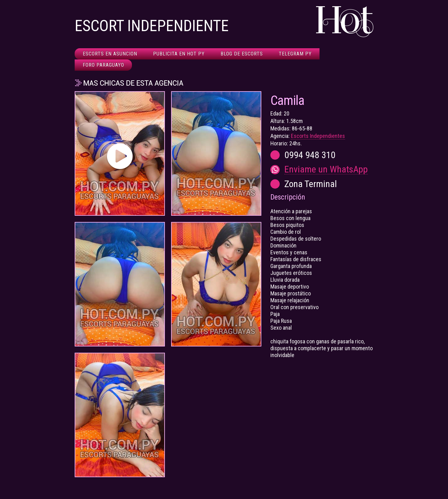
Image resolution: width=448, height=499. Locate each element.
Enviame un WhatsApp (326, 169)
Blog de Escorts (242, 54)
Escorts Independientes (318, 136)
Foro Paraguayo (103, 65)
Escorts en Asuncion (110, 54)
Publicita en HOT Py (179, 54)
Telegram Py (295, 54)
